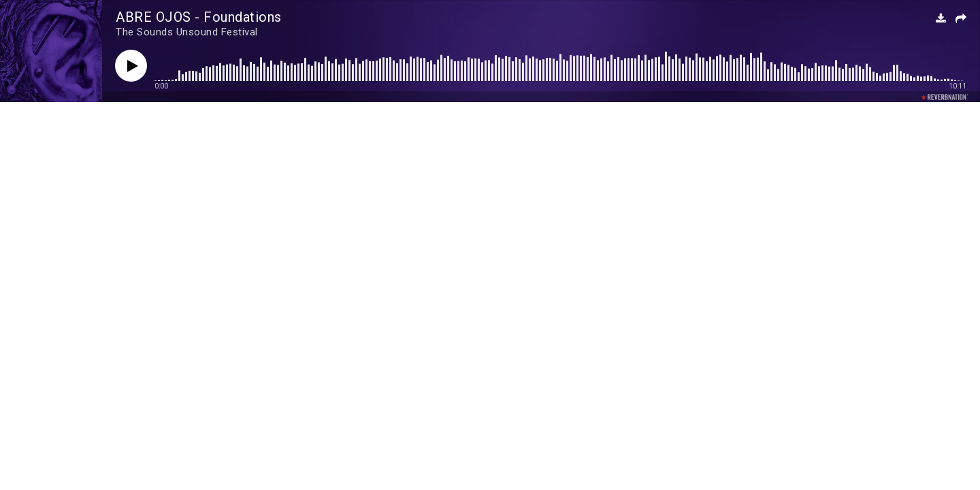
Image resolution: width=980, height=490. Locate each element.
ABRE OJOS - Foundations (199, 17)
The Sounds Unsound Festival (187, 32)
